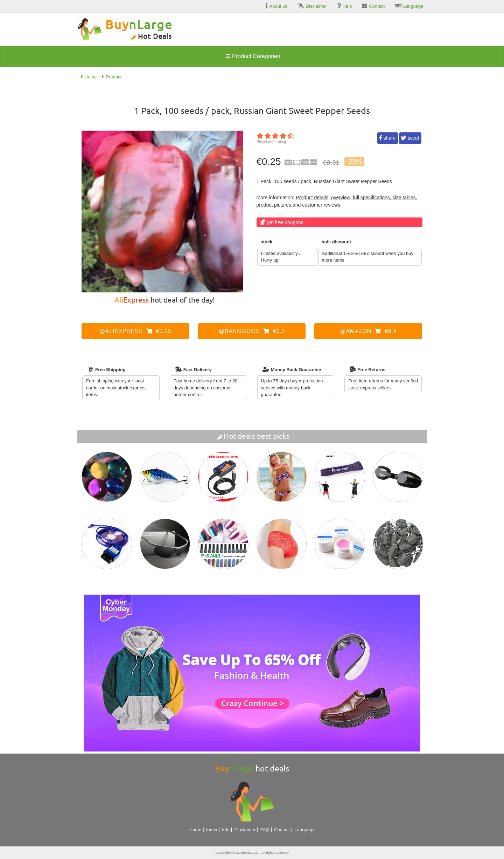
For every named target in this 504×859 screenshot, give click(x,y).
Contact (282, 830)
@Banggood (252, 331)
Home (195, 830)
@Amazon (368, 331)
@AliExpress (135, 331)
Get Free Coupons (285, 222)
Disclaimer (245, 830)
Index (212, 830)
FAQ (265, 830)
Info (226, 830)
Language (305, 830)
